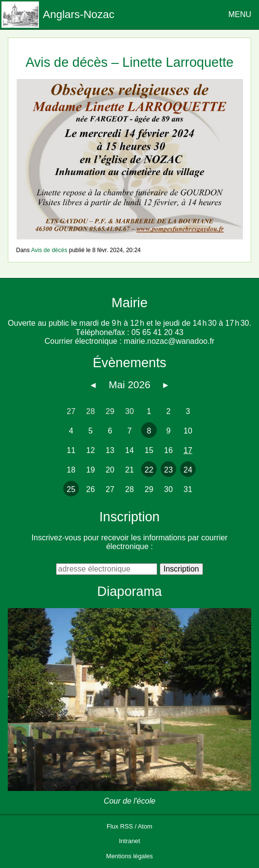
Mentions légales (129, 856)
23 (168, 470)
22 (149, 470)
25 (71, 489)
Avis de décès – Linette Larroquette (129, 62)
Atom (145, 826)
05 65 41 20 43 (157, 332)
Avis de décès (49, 250)
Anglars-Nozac (79, 14)
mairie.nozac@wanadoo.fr (169, 341)
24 (188, 470)
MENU (240, 14)
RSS (127, 826)
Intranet (129, 841)
